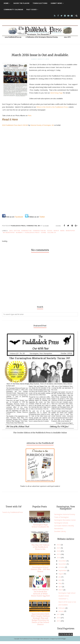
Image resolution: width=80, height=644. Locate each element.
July (60, 580)
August (61, 576)
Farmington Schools (61, 526)
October (62, 570)
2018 (11, 233)
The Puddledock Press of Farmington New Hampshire (35, 641)
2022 (59, 547)
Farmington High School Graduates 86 (40, 529)
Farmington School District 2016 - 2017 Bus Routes (40, 572)
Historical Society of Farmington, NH (42, 128)
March (56, 233)
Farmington (26, 233)
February (62, 611)
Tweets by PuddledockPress (12, 515)
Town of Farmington (61, 520)
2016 (59, 620)
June (60, 583)
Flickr (30, 118)
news (62, 233)
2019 (59, 557)
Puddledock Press (32, 235)
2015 (59, 624)
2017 (59, 617)
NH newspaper (9, 235)
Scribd (43, 235)
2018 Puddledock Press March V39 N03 (15, 128)
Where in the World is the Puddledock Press (52, 110)
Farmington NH (39, 233)
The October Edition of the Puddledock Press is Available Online (40, 435)
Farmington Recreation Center (65, 523)
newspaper (70, 233)
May (60, 586)
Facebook (19, 220)
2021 (59, 551)
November (63, 567)
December (63, 564)
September (63, 573)
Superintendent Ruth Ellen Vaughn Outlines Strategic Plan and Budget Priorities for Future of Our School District (40, 622)
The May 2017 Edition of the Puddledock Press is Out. (40, 550)
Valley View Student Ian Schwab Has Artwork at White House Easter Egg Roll (40, 595)
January (61, 614)
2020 (59, 554)
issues (50, 233)
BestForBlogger (62, 641)
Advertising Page (69, 93)
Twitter (42, 220)
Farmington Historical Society (65, 517)
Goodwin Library (60, 534)
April (60, 589)
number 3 (20, 235)
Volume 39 (52, 235)
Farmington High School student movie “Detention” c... (67, 599)
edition (17, 233)
